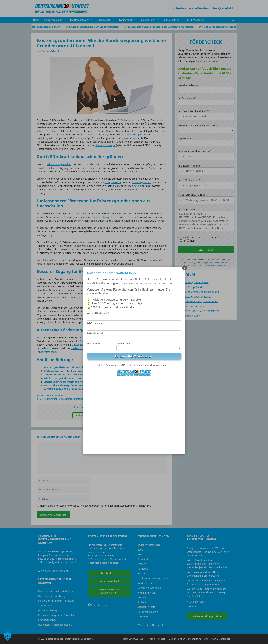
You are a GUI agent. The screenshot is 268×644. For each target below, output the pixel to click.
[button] (8, 636)
